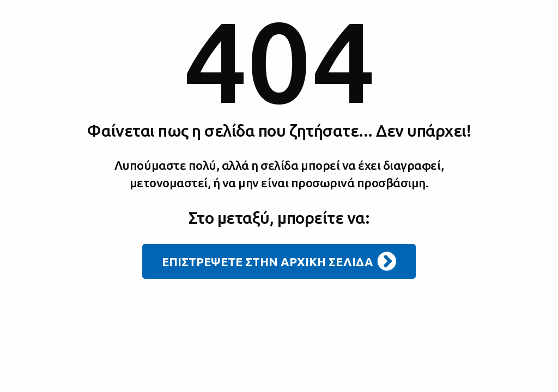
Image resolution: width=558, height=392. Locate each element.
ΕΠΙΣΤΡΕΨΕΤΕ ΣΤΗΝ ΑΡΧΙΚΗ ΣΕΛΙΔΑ (279, 261)
